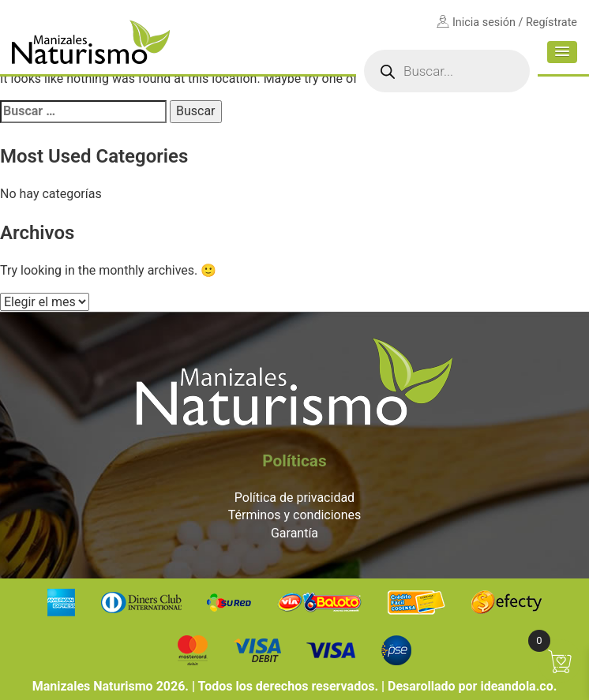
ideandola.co (516, 686)
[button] (562, 52)
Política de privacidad (294, 498)
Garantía (294, 533)
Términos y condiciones (295, 515)
